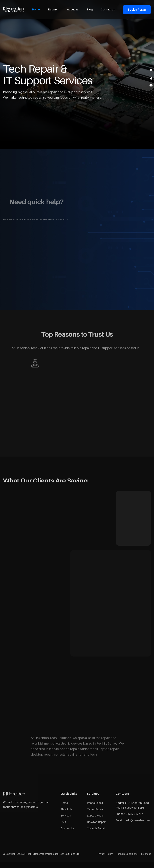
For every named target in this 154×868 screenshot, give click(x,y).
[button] (53, 10)
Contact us (108, 9)
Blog (90, 9)
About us (73, 9)
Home (36, 9)
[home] (13, 10)
